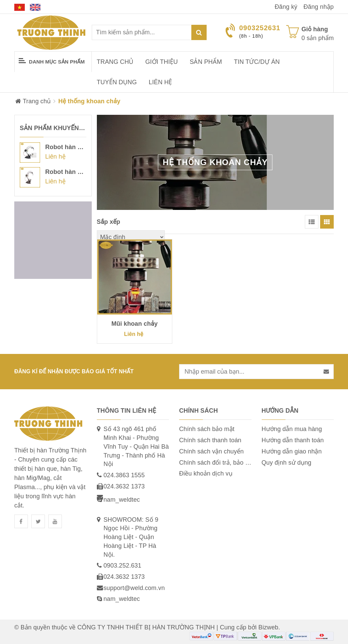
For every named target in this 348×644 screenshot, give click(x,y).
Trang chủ (115, 62)
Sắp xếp (109, 222)
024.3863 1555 (124, 475)
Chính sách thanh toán (210, 440)
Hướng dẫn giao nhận (292, 451)
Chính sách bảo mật (207, 429)
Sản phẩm (206, 62)
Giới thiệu (162, 62)
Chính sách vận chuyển (211, 451)
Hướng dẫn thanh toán (293, 440)
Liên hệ (161, 82)
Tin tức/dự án (257, 62)
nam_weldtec (122, 500)
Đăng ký (286, 7)
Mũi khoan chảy (135, 324)
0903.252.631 (123, 566)
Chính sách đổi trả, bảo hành (219, 463)
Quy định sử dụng (287, 463)
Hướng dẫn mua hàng (292, 429)
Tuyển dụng (117, 82)
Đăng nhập (319, 7)
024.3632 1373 (124, 486)
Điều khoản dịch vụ (206, 473)
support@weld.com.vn (134, 588)
